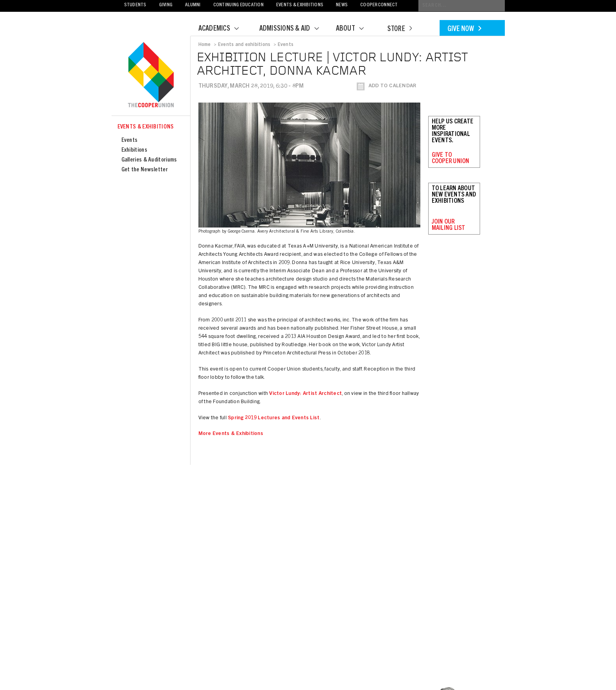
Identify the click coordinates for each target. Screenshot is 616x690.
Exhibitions (134, 150)
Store (400, 29)
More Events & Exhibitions (231, 434)
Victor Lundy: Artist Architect (305, 394)
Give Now (464, 29)
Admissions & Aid (294, 29)
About (355, 29)
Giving (166, 5)
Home (205, 45)
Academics (224, 29)
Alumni (193, 5)
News (342, 5)
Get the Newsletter (145, 170)
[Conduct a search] (462, 6)
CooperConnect (379, 5)
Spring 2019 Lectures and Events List (274, 418)
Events (130, 140)
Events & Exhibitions (300, 5)
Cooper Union (151, 75)
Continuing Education (238, 5)
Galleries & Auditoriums (149, 160)
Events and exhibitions (244, 45)
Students (135, 5)
